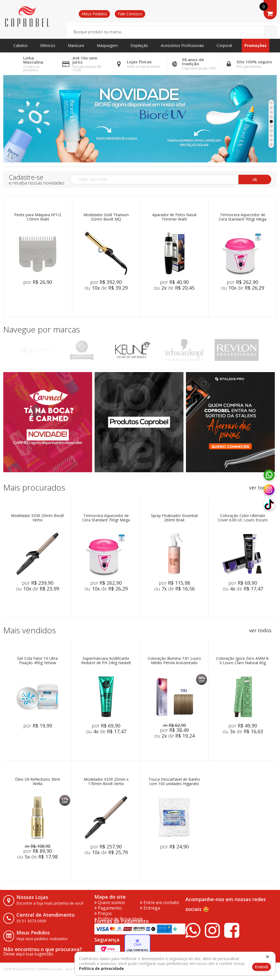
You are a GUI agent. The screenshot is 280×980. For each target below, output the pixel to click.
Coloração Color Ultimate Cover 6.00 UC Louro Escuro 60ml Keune (243, 518)
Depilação (139, 45)
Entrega (150, 908)
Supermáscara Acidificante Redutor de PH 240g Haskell (106, 661)
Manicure (76, 45)
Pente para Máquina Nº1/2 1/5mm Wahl (38, 217)
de (174, 725)
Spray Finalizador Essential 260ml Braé (174, 518)
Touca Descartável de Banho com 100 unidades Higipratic (174, 782)
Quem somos (110, 902)
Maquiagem (107, 45)
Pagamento (108, 908)
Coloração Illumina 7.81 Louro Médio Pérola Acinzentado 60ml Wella (174, 661)
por (38, 282)
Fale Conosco (130, 14)
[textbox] (172, 32)
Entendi (262, 967)
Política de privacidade (101, 968)
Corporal (224, 45)
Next (271, 350)
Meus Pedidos (94, 14)
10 (271, 145)
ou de (106, 288)
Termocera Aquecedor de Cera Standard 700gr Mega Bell (243, 217)
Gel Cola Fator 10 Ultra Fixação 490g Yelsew (37, 661)
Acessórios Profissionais (182, 45)
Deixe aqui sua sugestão (28, 954)
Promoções (256, 45)
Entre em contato (160, 902)
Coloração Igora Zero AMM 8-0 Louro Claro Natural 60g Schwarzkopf (243, 661)
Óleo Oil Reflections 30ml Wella (37, 782)
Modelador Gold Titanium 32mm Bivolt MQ (106, 217)
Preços (103, 913)
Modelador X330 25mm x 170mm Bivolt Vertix (106, 782)
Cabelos (21, 45)
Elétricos (48, 45)
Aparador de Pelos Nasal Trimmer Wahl (174, 217)
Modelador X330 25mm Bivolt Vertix (37, 518)
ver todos (260, 488)
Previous (9, 350)
